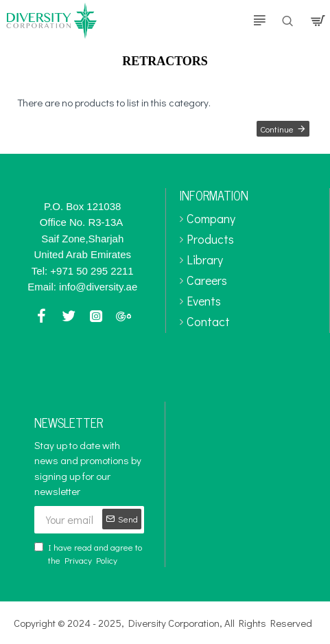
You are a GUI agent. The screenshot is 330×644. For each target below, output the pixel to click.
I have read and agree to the (88, 554)
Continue (277, 129)
